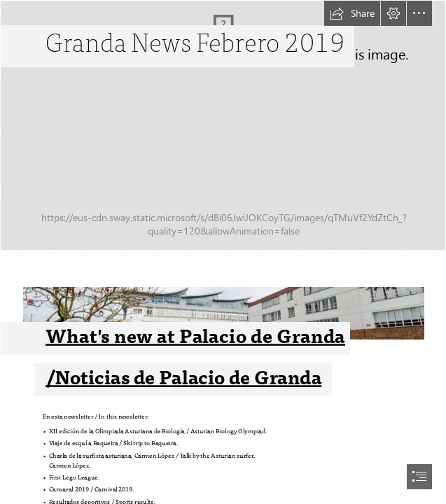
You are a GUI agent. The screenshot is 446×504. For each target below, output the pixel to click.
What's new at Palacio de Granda (195, 336)
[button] (352, 13)
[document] (223, 252)
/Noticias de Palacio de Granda (183, 378)
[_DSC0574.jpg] (223, 125)
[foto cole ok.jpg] (223, 327)
